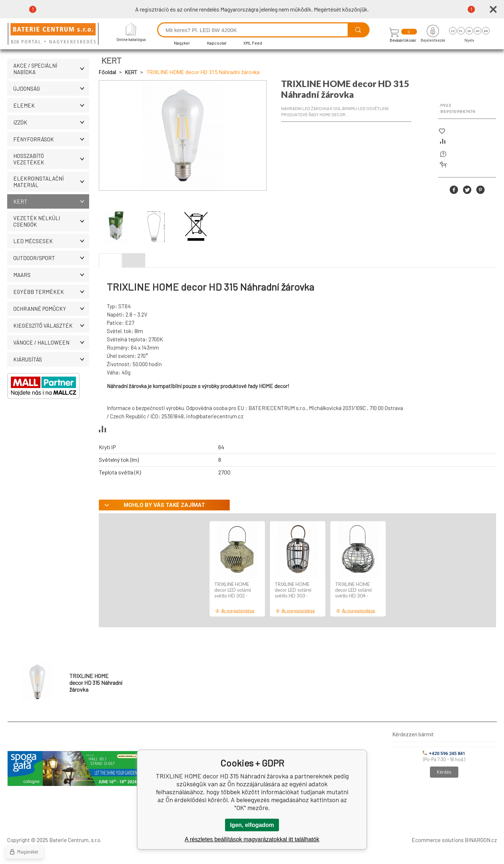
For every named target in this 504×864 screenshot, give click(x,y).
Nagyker (182, 43)
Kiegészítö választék (51, 326)
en (486, 31)
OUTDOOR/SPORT (51, 258)
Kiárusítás (51, 359)
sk (469, 31)
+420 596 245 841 (444, 753)
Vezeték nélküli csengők (51, 221)
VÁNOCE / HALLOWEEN (51, 342)
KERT (51, 201)
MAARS (51, 275)
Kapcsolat (217, 43)
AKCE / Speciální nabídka (51, 69)
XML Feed (253, 43)
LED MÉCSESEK (51, 241)
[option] (237, 569)
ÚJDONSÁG (51, 88)
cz (453, 31)
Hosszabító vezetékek (51, 159)
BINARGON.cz (481, 840)
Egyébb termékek (51, 292)
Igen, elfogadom (252, 825)
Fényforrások (51, 139)
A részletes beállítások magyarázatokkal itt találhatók (252, 839)
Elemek (51, 105)
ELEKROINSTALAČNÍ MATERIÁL (51, 182)
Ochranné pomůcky (51, 309)
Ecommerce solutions (438, 840)
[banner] (54, 34)
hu (477, 31)
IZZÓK (51, 122)
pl (461, 31)
